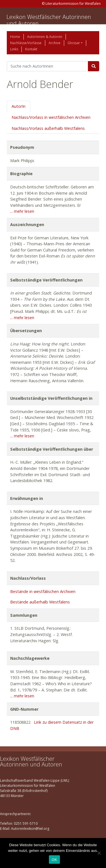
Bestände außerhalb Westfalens (40, 602)
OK (54, 860)
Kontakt (31, 49)
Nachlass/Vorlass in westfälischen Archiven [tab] (51, 117)
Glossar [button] (74, 43)
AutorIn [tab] (19, 106)
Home (15, 37)
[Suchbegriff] (47, 66)
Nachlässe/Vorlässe (26, 43)
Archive (55, 43)
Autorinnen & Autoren (45, 37)
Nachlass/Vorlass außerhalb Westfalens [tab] (48, 128)
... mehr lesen (22, 211)
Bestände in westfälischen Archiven (43, 591)
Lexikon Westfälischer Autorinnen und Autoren (49, 20)
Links (14, 49)
